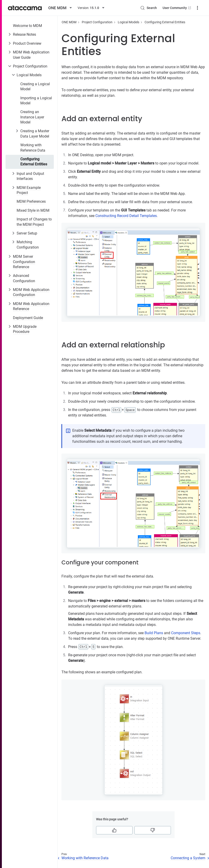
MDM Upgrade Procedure (25, 329)
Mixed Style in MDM (33, 210)
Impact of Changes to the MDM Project (34, 222)
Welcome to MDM (27, 26)
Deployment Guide (28, 318)
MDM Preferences (31, 201)
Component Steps (186, 633)
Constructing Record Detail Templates (126, 216)
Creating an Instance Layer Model (32, 117)
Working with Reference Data (33, 148)
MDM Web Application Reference (31, 306)
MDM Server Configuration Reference (24, 262)
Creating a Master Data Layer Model (35, 133)
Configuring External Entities (34, 162)
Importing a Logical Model (36, 101)
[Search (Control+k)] (148, 8)
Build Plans (154, 633)
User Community (177, 8)
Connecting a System (188, 858)
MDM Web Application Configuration (31, 292)
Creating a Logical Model (35, 87)
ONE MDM (69, 22)
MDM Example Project (29, 190)
